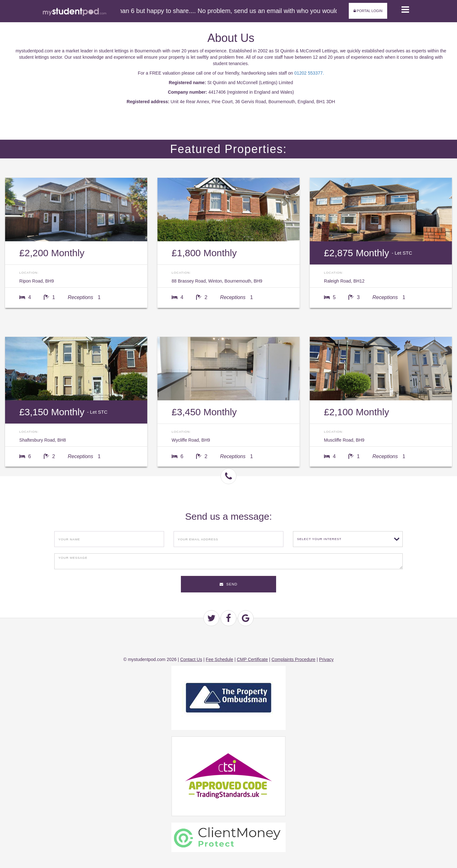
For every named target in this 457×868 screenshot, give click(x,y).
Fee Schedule (219, 659)
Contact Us (191, 659)
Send (228, 584)
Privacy (326, 659)
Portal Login (368, 11)
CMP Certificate (252, 659)
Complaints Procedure (293, 659)
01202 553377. (309, 73)
